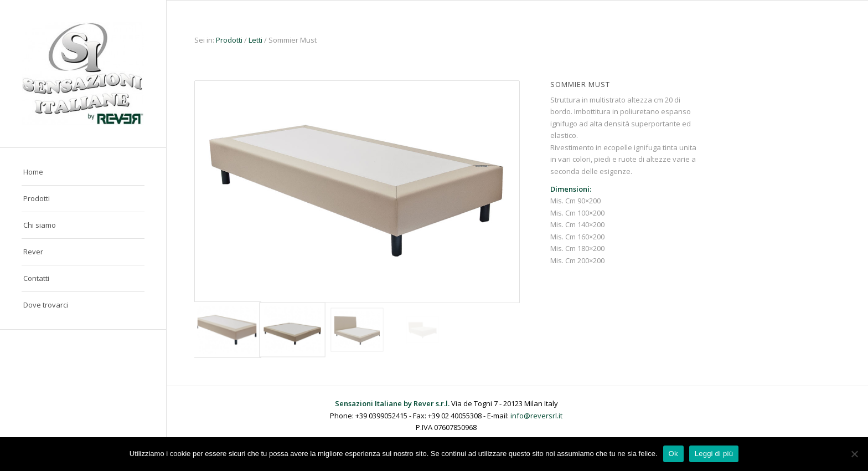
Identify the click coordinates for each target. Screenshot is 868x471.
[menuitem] (83, 172)
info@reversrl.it (536, 416)
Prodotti (230, 40)
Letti (255, 40)
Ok (673, 454)
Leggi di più (714, 454)
